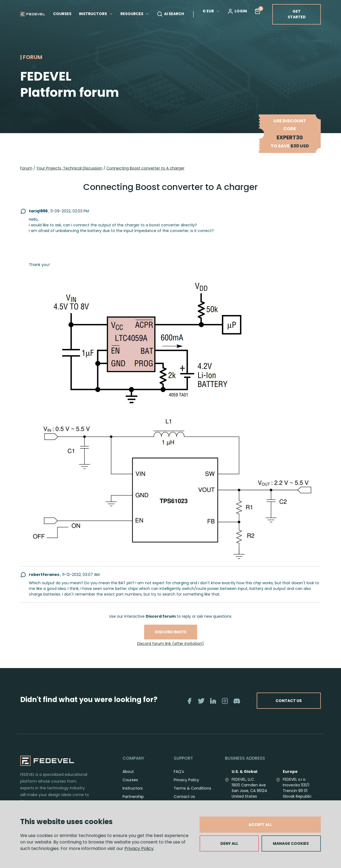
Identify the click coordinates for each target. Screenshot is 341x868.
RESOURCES (135, 14)
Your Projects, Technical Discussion (69, 168)
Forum (26, 168)
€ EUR (211, 11)
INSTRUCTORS (96, 14)
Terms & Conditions (192, 794)
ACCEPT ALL (260, 825)
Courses (130, 786)
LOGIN (237, 11)
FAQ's (179, 777)
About (128, 777)
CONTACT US (307, 704)
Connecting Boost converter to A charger (145, 168)
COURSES (62, 14)
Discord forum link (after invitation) (170, 644)
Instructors (133, 794)
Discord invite (171, 632)
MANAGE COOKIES (291, 843)
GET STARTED (297, 14)
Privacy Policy (139, 848)
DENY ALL (229, 843)
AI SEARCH (170, 14)
